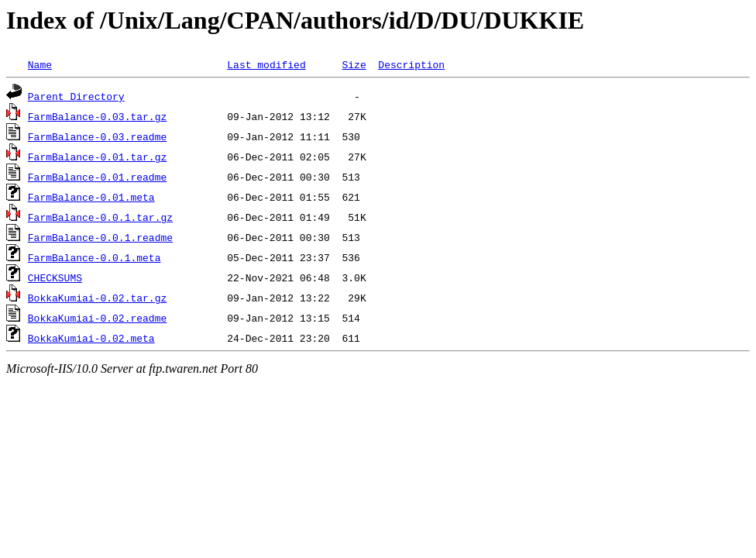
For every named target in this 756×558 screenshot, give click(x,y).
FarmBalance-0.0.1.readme (100, 237)
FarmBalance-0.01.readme (97, 177)
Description (411, 64)
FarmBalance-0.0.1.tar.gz (100, 217)
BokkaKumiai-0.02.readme (97, 318)
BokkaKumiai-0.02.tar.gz (97, 298)
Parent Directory (76, 96)
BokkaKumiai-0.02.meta (91, 338)
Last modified (266, 64)
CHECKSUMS (55, 277)
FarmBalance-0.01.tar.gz (97, 157)
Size (354, 64)
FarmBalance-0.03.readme (97, 136)
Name (40, 64)
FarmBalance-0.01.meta (91, 197)
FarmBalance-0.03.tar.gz (97, 116)
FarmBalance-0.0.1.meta (94, 257)
